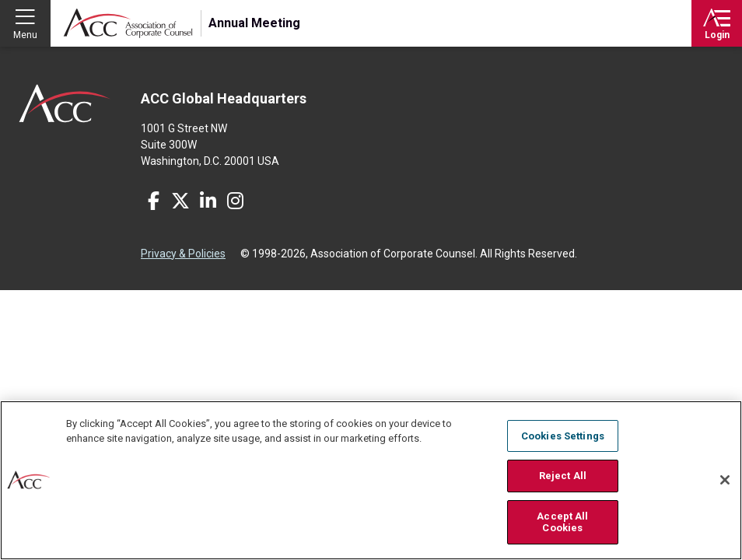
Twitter (180, 201)
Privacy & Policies (183, 254)
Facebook (153, 201)
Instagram (235, 201)
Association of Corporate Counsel (128, 23)
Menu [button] (25, 35)
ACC (65, 103)
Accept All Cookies (562, 523)
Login (717, 35)
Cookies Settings (563, 436)
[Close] (725, 481)
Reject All (563, 476)
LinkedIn (208, 201)
